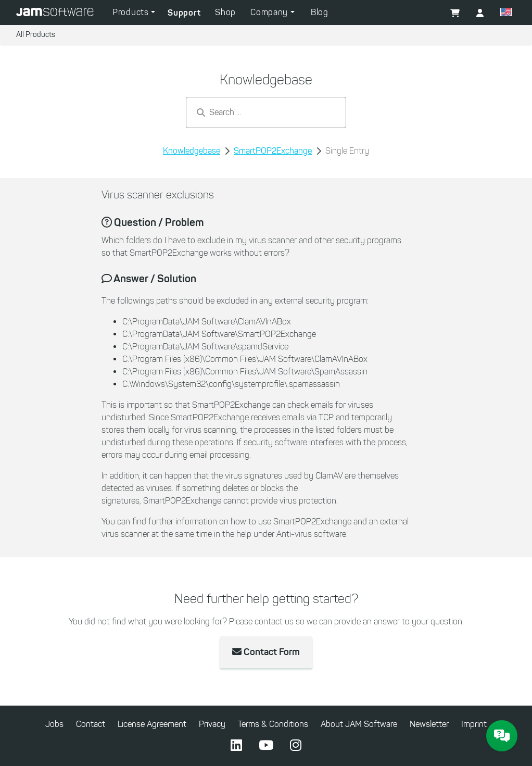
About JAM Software (359, 724)
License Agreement (152, 724)
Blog (320, 12)
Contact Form (266, 652)
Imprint (474, 724)
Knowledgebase (192, 151)
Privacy (212, 724)
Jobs (54, 724)
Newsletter (429, 724)
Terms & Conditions (273, 724)
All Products (36, 35)
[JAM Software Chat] (502, 736)
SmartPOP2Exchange (273, 151)
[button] (506, 14)
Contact (91, 724)
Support (184, 12)
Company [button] (270, 12)
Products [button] (132, 12)
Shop (225, 12)
